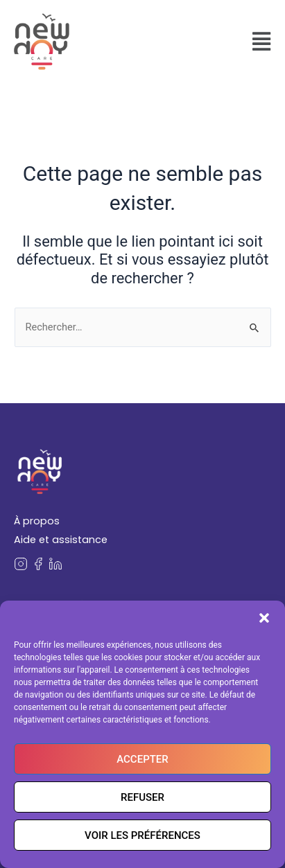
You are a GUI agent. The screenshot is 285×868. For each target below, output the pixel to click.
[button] (264, 618)
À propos (37, 521)
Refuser (142, 797)
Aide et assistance (61, 540)
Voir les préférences (142, 835)
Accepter (142, 759)
